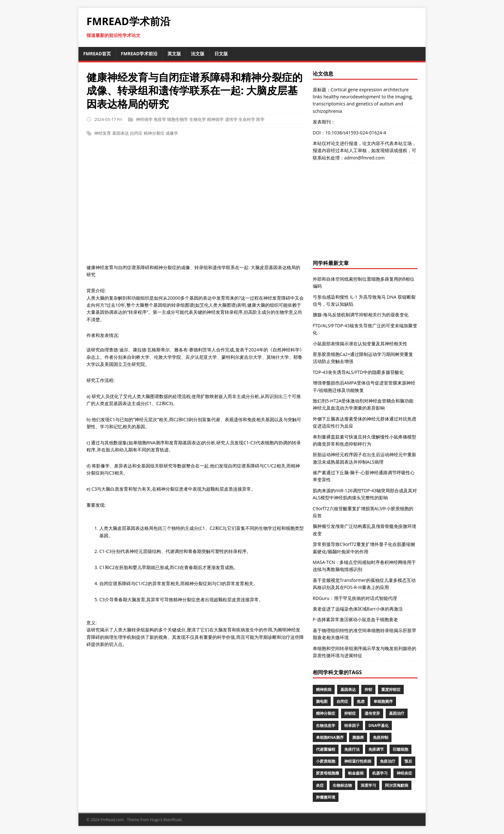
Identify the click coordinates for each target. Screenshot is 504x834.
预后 (408, 761)
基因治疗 (397, 713)
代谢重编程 (326, 749)
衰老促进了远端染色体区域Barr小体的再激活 (358, 609)
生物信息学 (326, 725)
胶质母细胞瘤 (328, 773)
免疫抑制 (381, 737)
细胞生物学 (178, 119)
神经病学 (144, 119)
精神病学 (215, 119)
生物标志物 (342, 785)
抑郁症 (350, 713)
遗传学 (231, 119)
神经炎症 (404, 773)
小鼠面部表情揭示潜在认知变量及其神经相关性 (360, 344)
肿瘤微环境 (326, 797)
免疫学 (160, 119)
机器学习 (380, 773)
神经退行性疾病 (358, 761)
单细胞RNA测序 (330, 737)
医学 (260, 119)
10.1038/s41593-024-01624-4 (356, 133)
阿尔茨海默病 (397, 785)
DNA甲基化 (378, 725)
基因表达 (121, 133)
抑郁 (368, 689)
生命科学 (247, 119)
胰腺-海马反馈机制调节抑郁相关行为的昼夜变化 (361, 315)
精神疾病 (324, 689)
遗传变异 (372, 713)
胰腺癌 (358, 737)
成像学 (172, 133)
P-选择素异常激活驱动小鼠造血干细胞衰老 (355, 619)
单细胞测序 (383, 701)
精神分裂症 (154, 133)
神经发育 (103, 133)
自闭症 (136, 133)
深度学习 (368, 785)
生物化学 (198, 119)
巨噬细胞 (401, 749)
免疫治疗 (388, 761)
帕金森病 (356, 773)
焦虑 (361, 701)
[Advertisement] (252, 204)
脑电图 (322, 701)
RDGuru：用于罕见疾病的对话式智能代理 (355, 598)
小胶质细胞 (326, 761)
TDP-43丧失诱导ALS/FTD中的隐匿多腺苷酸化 (358, 372)
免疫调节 (376, 749)
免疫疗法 (352, 749)
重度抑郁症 (391, 689)
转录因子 (352, 725)
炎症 (320, 785)
